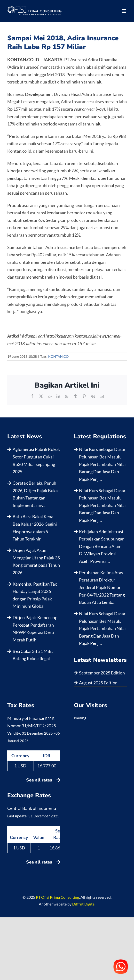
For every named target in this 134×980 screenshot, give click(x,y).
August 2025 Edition (98, 683)
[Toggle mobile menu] (124, 11)
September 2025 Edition (102, 673)
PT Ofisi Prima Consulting (57, 897)
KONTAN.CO (58, 356)
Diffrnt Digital (84, 904)
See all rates (43, 780)
